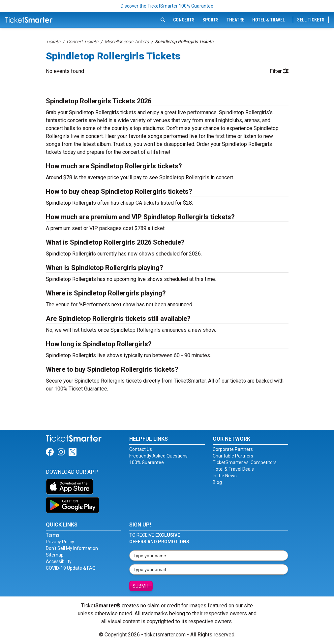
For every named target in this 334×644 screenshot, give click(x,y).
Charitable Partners (233, 456)
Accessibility (59, 561)
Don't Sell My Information (72, 548)
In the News (225, 476)
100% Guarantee (147, 462)
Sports (211, 20)
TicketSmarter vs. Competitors (245, 462)
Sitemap (55, 555)
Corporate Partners (233, 449)
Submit (141, 586)
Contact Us (141, 449)
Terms (53, 535)
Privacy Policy (60, 542)
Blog (217, 482)
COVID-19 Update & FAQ (71, 568)
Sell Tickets (311, 20)
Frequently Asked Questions (158, 456)
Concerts (184, 20)
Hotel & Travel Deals (233, 469)
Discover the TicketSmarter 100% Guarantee (167, 6)
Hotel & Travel (269, 20)
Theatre (235, 20)
